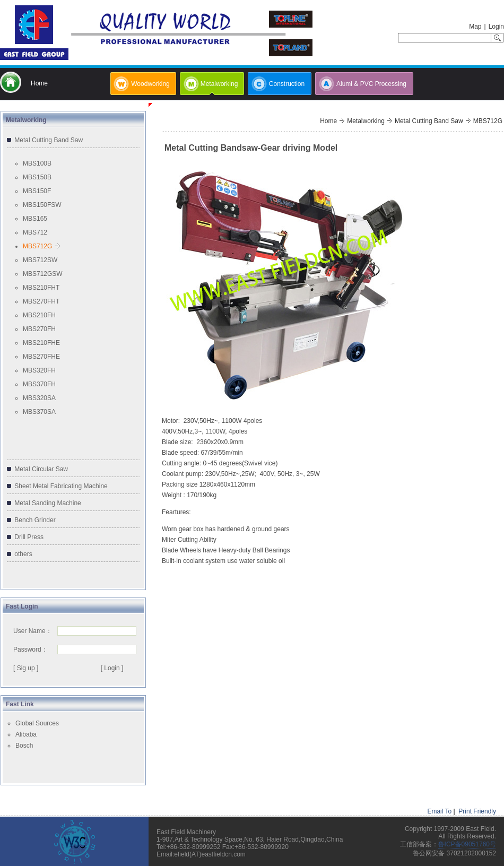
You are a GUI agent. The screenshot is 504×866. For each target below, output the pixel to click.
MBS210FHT (41, 288)
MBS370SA (39, 412)
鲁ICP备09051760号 (467, 844)
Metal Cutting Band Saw (49, 140)
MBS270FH (39, 329)
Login (496, 27)
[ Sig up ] (26, 668)
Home (328, 121)
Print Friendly (477, 811)
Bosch (24, 746)
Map (475, 27)
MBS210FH (39, 315)
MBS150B (37, 177)
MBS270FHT (41, 301)
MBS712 (35, 232)
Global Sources (37, 723)
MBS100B (37, 163)
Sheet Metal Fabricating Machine (61, 486)
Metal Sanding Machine (47, 503)
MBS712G (37, 246)
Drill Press (29, 537)
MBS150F (37, 191)
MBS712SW (40, 260)
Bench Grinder (35, 520)
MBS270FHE (41, 357)
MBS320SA (39, 398)
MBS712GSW (43, 274)
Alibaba (26, 734)
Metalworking (366, 121)
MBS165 (35, 219)
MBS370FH (39, 384)
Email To (439, 811)
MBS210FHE (41, 343)
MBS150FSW (42, 205)
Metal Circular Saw (41, 469)
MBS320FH (39, 370)
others (23, 554)
